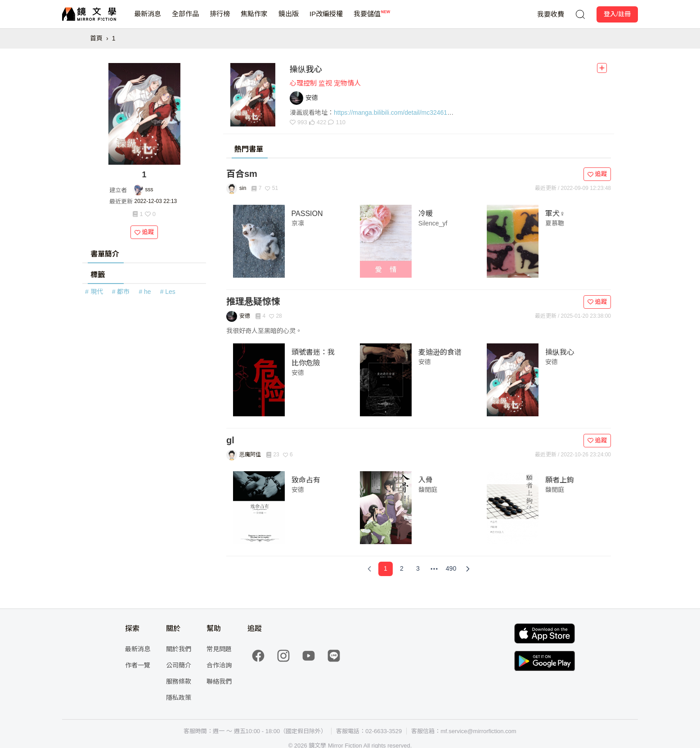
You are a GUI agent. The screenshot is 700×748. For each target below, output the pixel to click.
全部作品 (185, 19)
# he (145, 292)
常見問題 (219, 649)
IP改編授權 (326, 19)
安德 (298, 373)
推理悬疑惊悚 (253, 302)
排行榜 (220, 19)
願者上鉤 (560, 480)
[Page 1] (386, 569)
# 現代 (94, 292)
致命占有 (306, 480)
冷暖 (426, 214)
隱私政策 (179, 698)
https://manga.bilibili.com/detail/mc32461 (390, 113)
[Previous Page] (369, 569)
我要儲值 (367, 19)
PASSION (307, 214)
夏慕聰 (555, 223)
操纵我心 (306, 69)
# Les (168, 292)
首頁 (96, 38)
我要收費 (551, 14)
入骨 (426, 480)
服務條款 (179, 681)
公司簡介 (179, 665)
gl (230, 440)
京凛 (298, 223)
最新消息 (148, 19)
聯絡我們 (219, 681)
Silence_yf (433, 223)
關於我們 (179, 649)
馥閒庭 (428, 490)
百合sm (242, 174)
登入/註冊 (617, 14)
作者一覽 (138, 665)
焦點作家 (254, 19)
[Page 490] (451, 569)
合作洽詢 (219, 665)
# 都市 (121, 292)
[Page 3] (418, 569)
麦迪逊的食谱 (440, 352)
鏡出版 (289, 19)
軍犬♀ (555, 214)
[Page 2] (402, 569)
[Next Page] (468, 569)
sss (149, 189)
